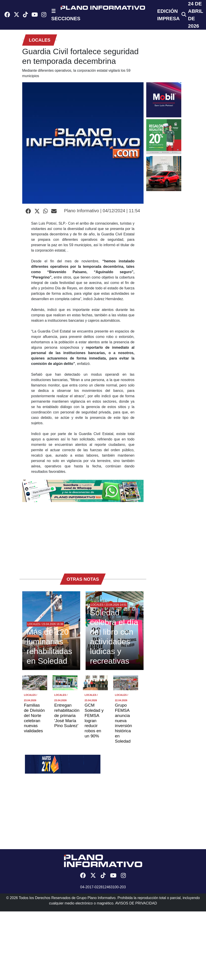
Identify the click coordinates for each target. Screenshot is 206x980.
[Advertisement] (83, 536)
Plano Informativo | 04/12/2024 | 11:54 (102, 211)
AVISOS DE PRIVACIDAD (136, 903)
